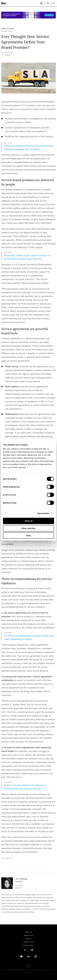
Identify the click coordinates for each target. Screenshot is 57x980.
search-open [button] (48, 3)
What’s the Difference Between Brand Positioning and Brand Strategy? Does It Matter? (29, 147)
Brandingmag (4, 3)
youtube (21, 956)
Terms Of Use (28, 942)
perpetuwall (41, 3)
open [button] (54, 3)
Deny (29, 536)
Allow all (29, 521)
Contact (28, 939)
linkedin (19, 885)
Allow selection (28, 528)
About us (29, 932)
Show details (43, 513)
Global (8, 55)
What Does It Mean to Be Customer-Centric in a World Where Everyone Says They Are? (28, 257)
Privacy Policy (28, 945)
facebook (25, 950)
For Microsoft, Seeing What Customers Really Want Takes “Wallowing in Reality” (29, 637)
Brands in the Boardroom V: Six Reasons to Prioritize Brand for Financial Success (26, 787)
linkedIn (28, 956)
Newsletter (28, 935)
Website (19, 888)
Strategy (9, 53)
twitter (32, 950)
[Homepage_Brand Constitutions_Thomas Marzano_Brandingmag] (28, 15)
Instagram (36, 956)
